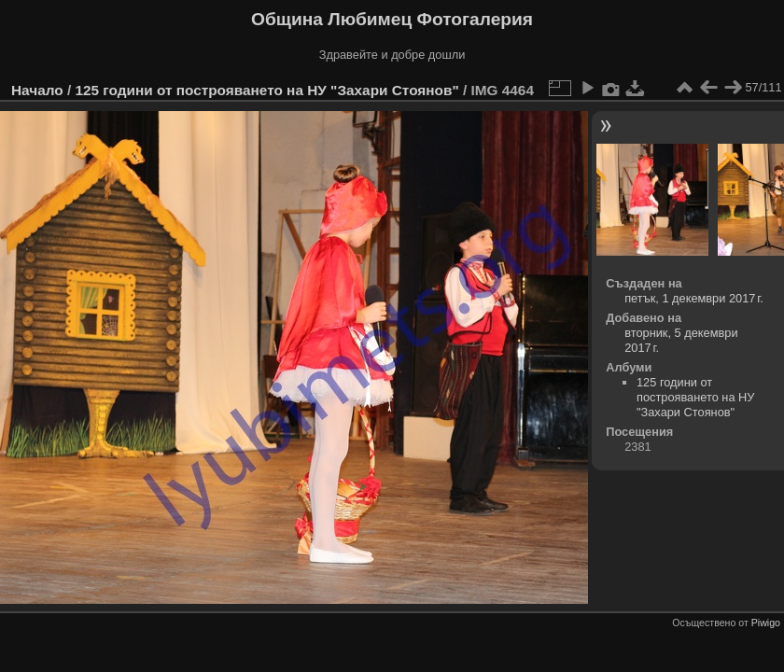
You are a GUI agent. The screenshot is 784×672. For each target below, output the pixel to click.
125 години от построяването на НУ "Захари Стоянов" (266, 90)
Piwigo (766, 623)
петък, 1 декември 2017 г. (694, 298)
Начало (37, 90)
